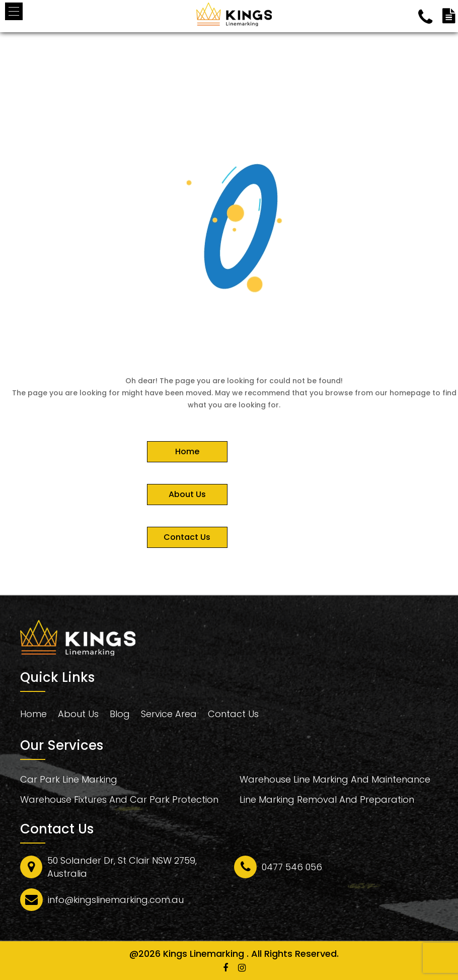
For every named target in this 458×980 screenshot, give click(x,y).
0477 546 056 (292, 867)
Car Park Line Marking (69, 781)
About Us (78, 714)
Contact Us (233, 714)
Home (33, 714)
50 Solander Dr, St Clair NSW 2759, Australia (122, 867)
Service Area (169, 714)
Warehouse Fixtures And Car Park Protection (119, 801)
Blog (120, 714)
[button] (14, 11)
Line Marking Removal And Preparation (327, 801)
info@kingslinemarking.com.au (116, 900)
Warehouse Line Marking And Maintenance (335, 781)
